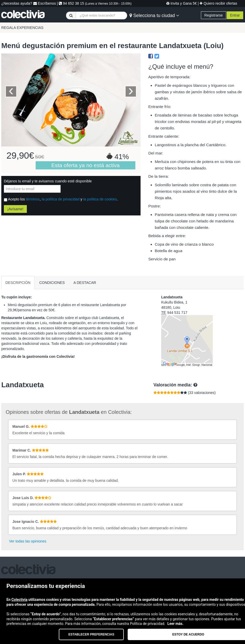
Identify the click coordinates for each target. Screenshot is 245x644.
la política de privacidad (61, 199)
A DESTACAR (85, 283)
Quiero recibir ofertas (218, 3)
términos (33, 199)
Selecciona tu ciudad (154, 15)
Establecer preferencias (91, 634)
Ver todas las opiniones (28, 541)
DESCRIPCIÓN (18, 283)
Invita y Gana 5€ (182, 3)
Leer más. (175, 624)
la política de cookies (100, 199)
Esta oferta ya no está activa (85, 165)
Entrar (235, 15)
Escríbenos (45, 3)
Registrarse (214, 15)
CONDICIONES (52, 283)
